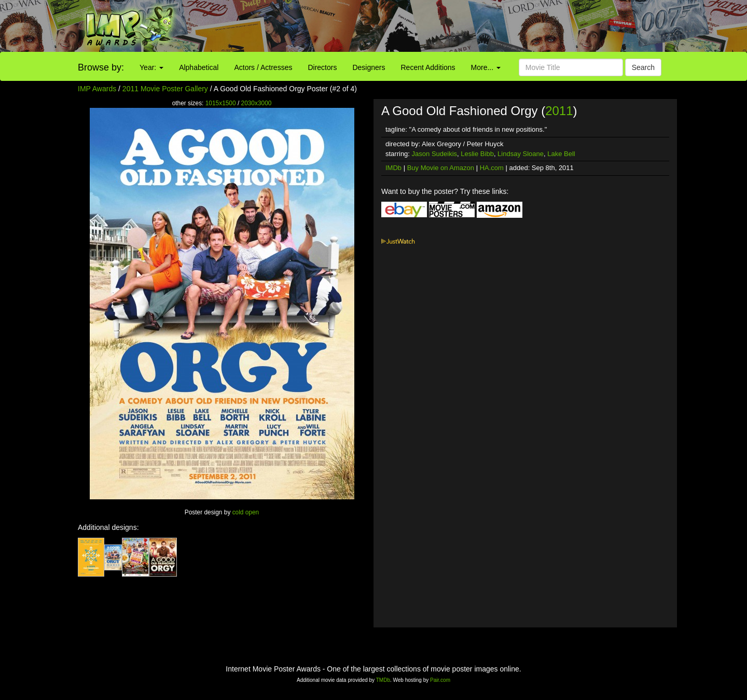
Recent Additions (428, 67)
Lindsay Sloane (521, 154)
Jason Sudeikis (434, 154)
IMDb (393, 168)
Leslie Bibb (477, 154)
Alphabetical (199, 67)
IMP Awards (97, 89)
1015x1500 (221, 103)
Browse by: (101, 67)
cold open (246, 512)
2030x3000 (257, 103)
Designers (369, 67)
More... (486, 67)
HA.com (492, 168)
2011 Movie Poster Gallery (165, 89)
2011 (559, 111)
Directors (322, 67)
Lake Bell (561, 154)
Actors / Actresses (263, 67)
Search (643, 67)
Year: (151, 67)
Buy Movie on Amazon (441, 168)
